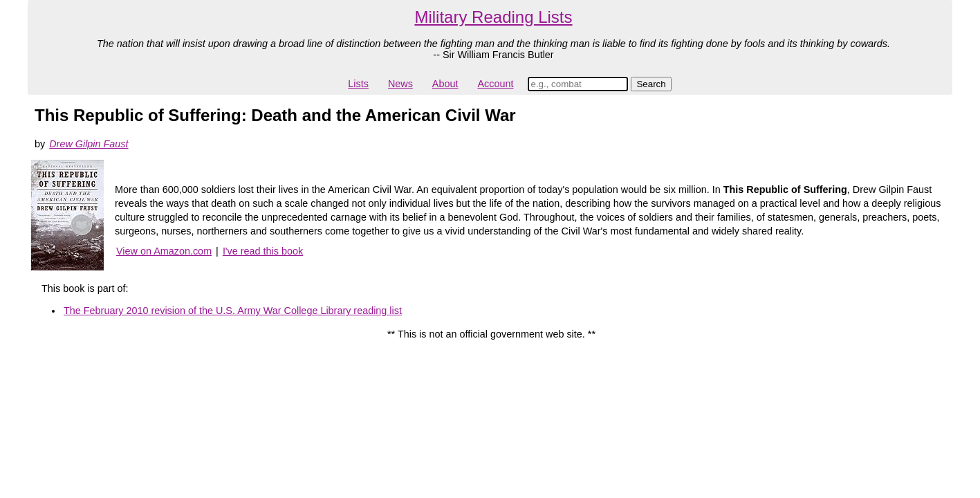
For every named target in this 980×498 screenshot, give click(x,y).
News (400, 84)
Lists (358, 84)
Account (495, 84)
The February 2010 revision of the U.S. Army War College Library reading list (233, 311)
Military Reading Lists (493, 17)
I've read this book (263, 251)
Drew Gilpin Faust (89, 144)
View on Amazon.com (164, 251)
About (445, 84)
